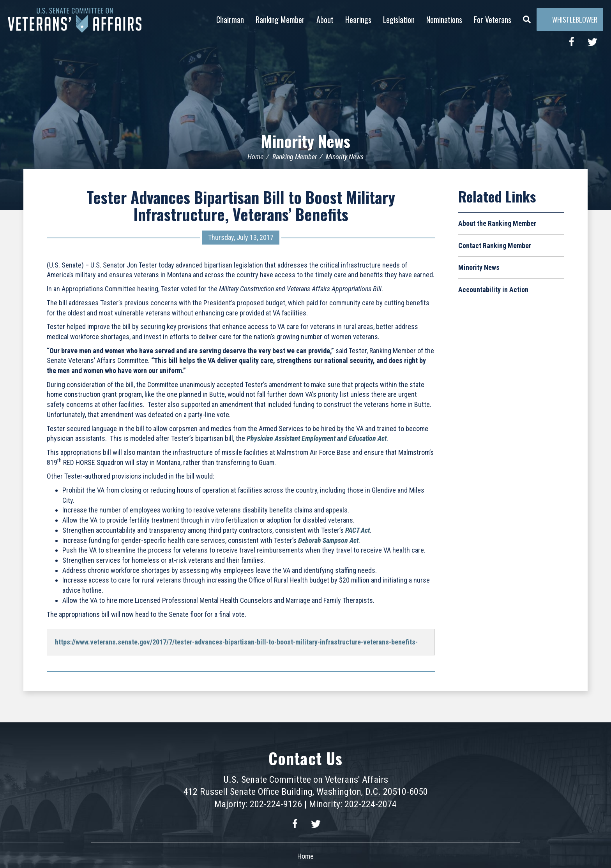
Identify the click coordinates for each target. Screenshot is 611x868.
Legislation (399, 19)
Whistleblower (570, 19)
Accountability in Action (493, 290)
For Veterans (493, 19)
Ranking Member (280, 19)
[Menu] (527, 18)
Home (255, 157)
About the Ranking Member (497, 223)
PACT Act (358, 530)
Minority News (306, 141)
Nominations (444, 19)
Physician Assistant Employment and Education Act (317, 438)
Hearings (358, 19)
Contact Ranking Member (495, 246)
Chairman (230, 19)
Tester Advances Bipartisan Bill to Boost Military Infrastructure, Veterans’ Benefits (241, 206)
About (325, 19)
